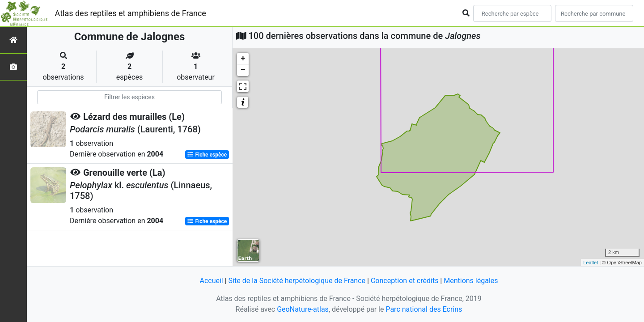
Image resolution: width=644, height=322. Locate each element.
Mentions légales (471, 281)
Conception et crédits (405, 281)
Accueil (211, 281)
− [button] (243, 70)
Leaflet (591, 263)
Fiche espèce (207, 155)
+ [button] (243, 59)
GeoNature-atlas (303, 309)
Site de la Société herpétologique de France (297, 281)
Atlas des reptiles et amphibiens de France (131, 13)
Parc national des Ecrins (424, 309)
